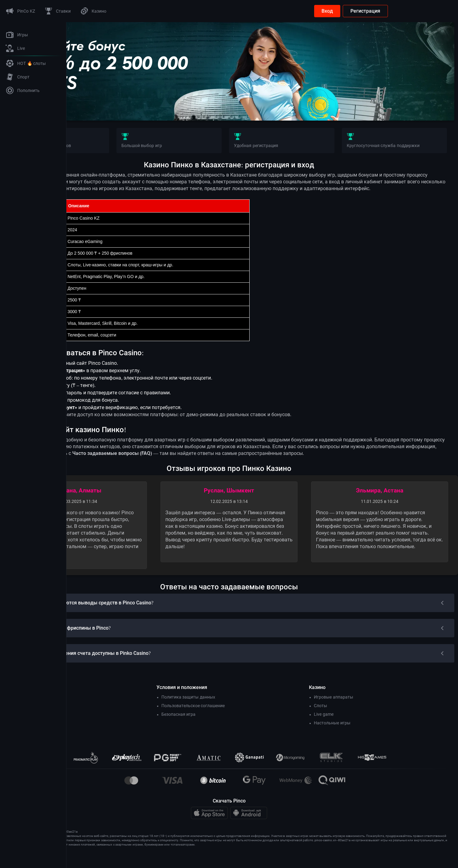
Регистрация (432, 11)
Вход (394, 11)
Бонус (97, 106)
